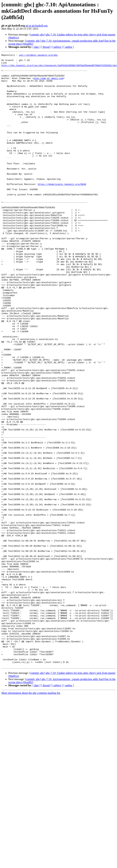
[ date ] (36, 47)
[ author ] (69, 47)
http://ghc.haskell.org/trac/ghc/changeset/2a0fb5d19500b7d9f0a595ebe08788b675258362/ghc (59, 68)
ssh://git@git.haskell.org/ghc (38, 55)
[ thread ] (46, 47)
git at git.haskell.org (37, 26)
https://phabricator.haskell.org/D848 (62, 210)
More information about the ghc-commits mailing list (31, 815)
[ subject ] (57, 47)
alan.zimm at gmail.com (48, 83)
